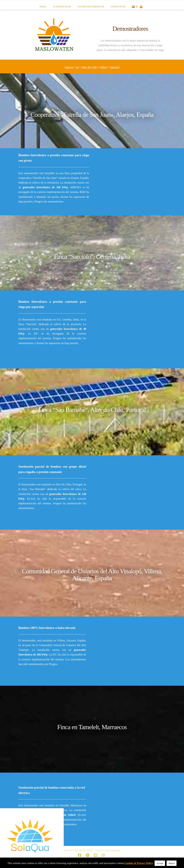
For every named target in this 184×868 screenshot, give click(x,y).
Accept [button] (160, 863)
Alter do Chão (89, 67)
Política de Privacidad (78, 851)
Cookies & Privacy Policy (139, 863)
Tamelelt (115, 67)
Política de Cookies (108, 851)
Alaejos (69, 67)
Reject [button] (172, 863)
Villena (103, 67)
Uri (77, 67)
